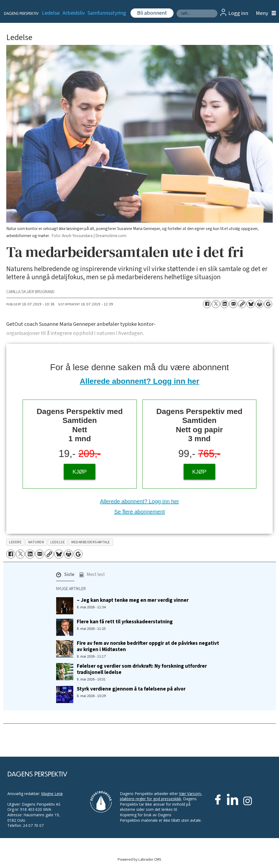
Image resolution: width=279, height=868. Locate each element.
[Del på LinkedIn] (225, 304)
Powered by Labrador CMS (139, 859)
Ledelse (51, 13)
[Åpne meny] (265, 13)
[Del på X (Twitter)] (216, 304)
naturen (36, 542)
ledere (15, 542)
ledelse (58, 542)
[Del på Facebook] (207, 304)
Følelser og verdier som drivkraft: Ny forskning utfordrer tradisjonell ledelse (142, 669)
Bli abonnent (152, 13)
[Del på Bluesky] (251, 304)
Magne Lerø (52, 794)
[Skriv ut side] (259, 304)
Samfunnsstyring (107, 13)
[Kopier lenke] (242, 304)
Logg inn (238, 13)
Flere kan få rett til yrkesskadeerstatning (125, 622)
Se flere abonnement (139, 512)
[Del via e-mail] (233, 304)
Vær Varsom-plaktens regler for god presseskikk (161, 796)
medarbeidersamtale (91, 542)
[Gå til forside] (18, 13)
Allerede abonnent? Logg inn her (140, 381)
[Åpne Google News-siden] (268, 304)
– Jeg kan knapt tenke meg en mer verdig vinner (133, 600)
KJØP (80, 472)
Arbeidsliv (74, 13)
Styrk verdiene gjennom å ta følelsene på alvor (131, 689)
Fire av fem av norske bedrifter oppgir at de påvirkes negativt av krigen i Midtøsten (148, 646)
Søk (176, 9)
